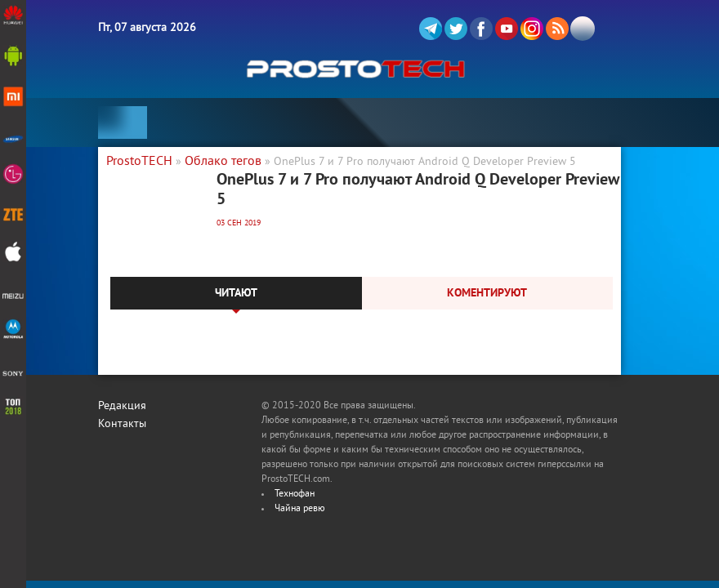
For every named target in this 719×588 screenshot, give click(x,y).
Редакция (122, 406)
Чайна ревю (300, 509)
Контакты (122, 424)
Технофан (295, 494)
